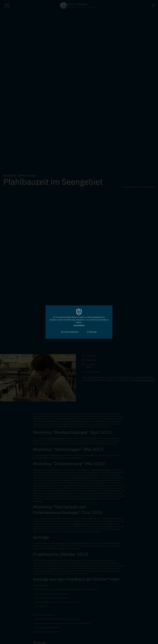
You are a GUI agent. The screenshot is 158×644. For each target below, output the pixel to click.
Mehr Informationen (79, 325)
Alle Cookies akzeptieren (70, 332)
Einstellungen (92, 332)
